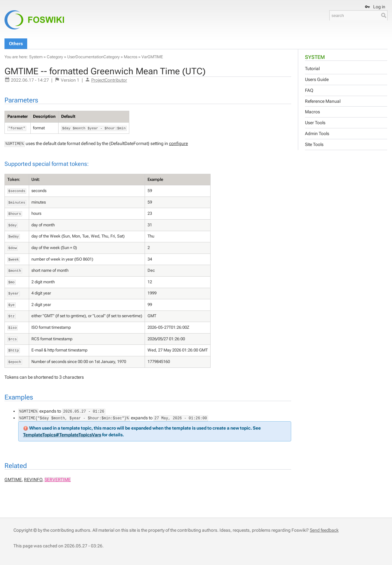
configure (178, 143)
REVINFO (33, 480)
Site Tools (314, 144)
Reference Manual (323, 101)
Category (55, 57)
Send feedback (324, 530)
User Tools (315, 123)
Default (68, 116)
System (315, 57)
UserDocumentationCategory (93, 57)
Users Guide (317, 79)
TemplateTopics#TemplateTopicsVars (62, 435)
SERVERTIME (58, 480)
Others (16, 44)
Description (44, 116)
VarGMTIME (152, 57)
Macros (312, 112)
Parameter (18, 116)
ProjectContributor (109, 80)
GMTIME (13, 480)
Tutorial (312, 69)
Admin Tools (317, 133)
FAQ (309, 90)
